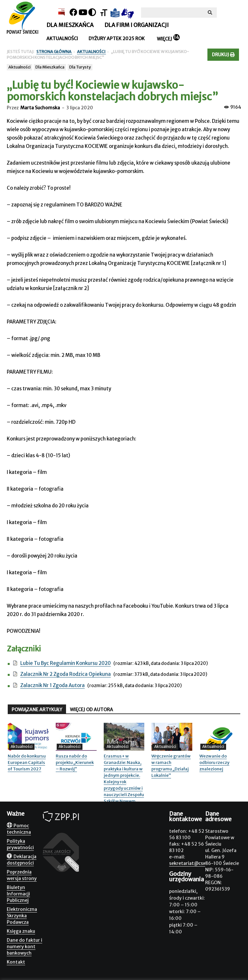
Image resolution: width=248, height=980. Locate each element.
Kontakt (16, 962)
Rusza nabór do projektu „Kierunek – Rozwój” (75, 762)
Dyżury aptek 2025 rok (117, 39)
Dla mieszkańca (70, 25)
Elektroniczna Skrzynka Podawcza (22, 916)
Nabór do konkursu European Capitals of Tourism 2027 (27, 762)
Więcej (164, 39)
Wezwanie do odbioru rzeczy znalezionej (214, 762)
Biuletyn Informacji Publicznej (18, 894)
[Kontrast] (92, 12)
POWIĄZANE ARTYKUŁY (37, 710)
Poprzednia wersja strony (22, 875)
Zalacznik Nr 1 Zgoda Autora (52, 685)
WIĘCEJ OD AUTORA (91, 710)
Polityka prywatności (20, 844)
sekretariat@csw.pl (190, 863)
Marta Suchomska (40, 108)
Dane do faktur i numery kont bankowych (24, 947)
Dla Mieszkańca (50, 67)
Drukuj (223, 55)
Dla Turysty (80, 67)
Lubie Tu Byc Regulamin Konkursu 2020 (66, 663)
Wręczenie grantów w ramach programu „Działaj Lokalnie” (171, 766)
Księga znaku (21, 931)
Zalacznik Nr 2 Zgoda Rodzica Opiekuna (66, 674)
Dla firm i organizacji (137, 25)
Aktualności (62, 39)
